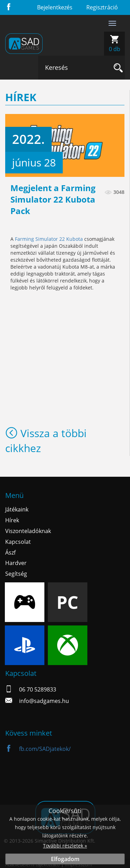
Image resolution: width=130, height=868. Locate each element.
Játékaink (17, 509)
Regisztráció (102, 7)
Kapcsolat (18, 542)
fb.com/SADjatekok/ (38, 749)
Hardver (16, 563)
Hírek (12, 520)
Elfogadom (65, 859)
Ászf (10, 552)
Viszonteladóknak (28, 531)
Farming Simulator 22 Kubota (49, 239)
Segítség (16, 574)
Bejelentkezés (55, 7)
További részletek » (65, 846)
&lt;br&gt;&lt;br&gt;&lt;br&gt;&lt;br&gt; (65, 325)
